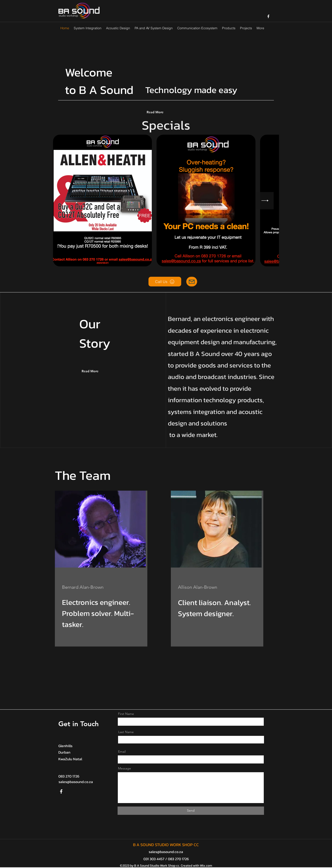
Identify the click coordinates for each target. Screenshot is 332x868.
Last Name (126, 732)
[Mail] (192, 282)
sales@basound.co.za (76, 782)
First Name (126, 714)
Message (125, 768)
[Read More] (165, 112)
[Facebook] (61, 791)
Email (122, 751)
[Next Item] (265, 201)
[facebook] (268, 16)
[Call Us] (165, 282)
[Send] (191, 811)
